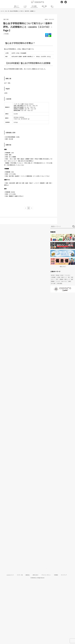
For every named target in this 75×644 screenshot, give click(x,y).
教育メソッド (64, 277)
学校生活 (57, 275)
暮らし (52, 7)
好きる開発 (34, 7)
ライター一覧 (20, 575)
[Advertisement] (63, 305)
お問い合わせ (35, 575)
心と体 (25, 7)
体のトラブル (64, 281)
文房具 (69, 281)
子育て (57, 279)
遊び (69, 277)
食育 (72, 279)
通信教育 (61, 279)
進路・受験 (44, 7)
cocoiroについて (10, 575)
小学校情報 (6, 34)
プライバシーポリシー (46, 575)
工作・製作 (53, 283)
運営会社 (28, 575)
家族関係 (53, 281)
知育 (72, 277)
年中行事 (53, 275)
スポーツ (53, 279)
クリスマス (58, 281)
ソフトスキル (67, 275)
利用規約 (56, 575)
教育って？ (17, 7)
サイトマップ (64, 575)
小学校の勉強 (59, 283)
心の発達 (58, 277)
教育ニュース (67, 279)
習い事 (62, 275)
